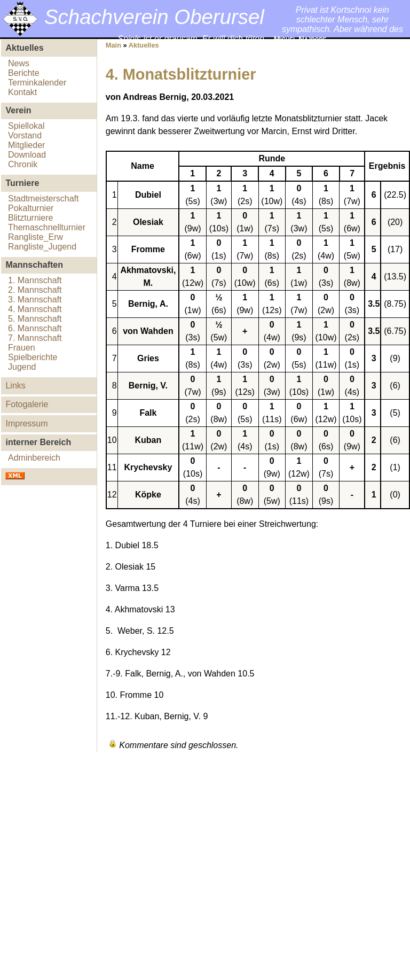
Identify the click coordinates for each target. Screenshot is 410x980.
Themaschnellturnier (47, 227)
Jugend (22, 367)
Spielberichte (33, 357)
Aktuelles (144, 45)
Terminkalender (37, 83)
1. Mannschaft (35, 280)
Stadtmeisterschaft (44, 199)
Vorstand (25, 135)
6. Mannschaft (35, 328)
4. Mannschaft (35, 309)
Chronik (23, 164)
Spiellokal (26, 126)
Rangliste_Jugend (42, 247)
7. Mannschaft (35, 338)
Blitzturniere (30, 218)
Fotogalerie (27, 404)
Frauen (22, 348)
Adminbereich (34, 458)
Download (27, 155)
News (19, 63)
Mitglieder (26, 145)
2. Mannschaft (35, 290)
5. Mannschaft (35, 319)
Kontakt (22, 92)
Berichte (24, 73)
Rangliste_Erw (36, 237)
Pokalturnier (31, 208)
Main (113, 45)
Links (15, 386)
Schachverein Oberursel (154, 17)
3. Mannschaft (35, 300)
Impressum (26, 423)
